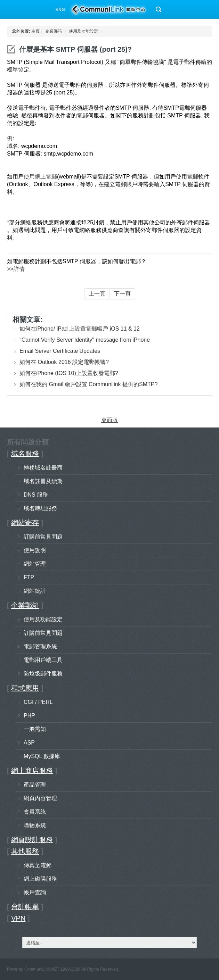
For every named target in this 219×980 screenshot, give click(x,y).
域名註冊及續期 (43, 481)
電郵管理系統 (40, 646)
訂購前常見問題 (43, 537)
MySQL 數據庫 (42, 756)
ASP (29, 743)
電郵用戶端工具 (43, 660)
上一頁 (97, 294)
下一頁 (122, 294)
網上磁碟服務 (40, 879)
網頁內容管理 (40, 798)
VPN (18, 918)
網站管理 (35, 564)
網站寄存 (25, 523)
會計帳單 (25, 907)
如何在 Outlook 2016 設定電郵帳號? (64, 362)
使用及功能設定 (83, 31)
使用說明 (35, 550)
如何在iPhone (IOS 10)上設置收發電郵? (69, 373)
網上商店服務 (32, 771)
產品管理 (35, 785)
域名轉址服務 (40, 508)
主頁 (35, 31)
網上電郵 (46, 177)
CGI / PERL (38, 702)
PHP (29, 716)
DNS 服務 (36, 495)
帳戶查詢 (35, 892)
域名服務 (25, 454)
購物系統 (35, 825)
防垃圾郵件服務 (43, 674)
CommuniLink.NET (42, 969)
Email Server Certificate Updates (60, 351)
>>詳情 (16, 269)
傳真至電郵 (38, 865)
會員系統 (35, 812)
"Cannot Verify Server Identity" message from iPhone (85, 340)
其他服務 (25, 851)
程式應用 (25, 688)
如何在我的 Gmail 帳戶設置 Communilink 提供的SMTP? (88, 384)
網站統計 (35, 591)
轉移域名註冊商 (43, 468)
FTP (29, 577)
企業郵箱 (54, 31)
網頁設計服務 (32, 840)
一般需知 (35, 729)
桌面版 (109, 420)
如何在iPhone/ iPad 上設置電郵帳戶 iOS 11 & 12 (80, 329)
